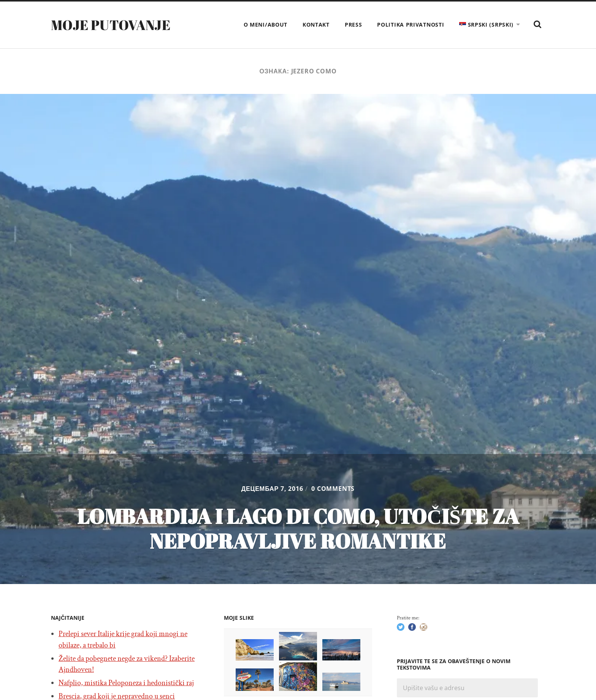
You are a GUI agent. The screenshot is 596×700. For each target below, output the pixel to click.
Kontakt (316, 25)
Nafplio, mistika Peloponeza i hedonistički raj (126, 683)
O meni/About (266, 25)
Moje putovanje (111, 25)
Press (353, 25)
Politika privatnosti (411, 25)
